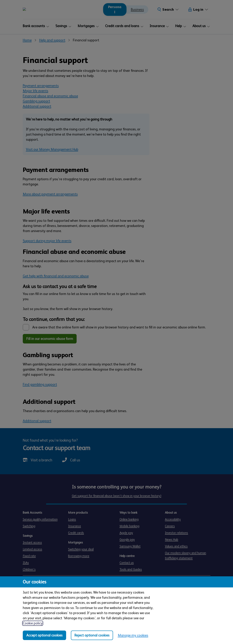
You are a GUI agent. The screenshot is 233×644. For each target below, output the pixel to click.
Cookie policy (33, 623)
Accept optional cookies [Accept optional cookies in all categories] (44, 635)
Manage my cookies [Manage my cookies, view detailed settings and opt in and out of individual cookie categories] (133, 635)
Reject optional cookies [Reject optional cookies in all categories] (92, 635)
